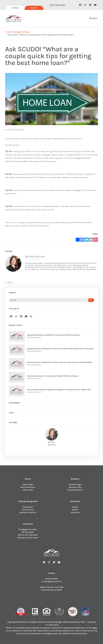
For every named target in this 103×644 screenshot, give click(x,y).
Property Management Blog (17, 32)
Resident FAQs (75, 487)
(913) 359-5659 (57, 5)
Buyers (75, 507)
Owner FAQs (28, 490)
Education (75, 512)
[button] (80, 5)
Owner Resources (28, 487)
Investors (15, 8)
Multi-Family (28, 510)
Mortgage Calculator (28, 529)
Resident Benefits (75, 490)
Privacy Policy (53, 625)
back (9, 282)
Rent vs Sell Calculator (28, 535)
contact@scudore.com (51, 582)
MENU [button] (93, 18)
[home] (13, 18)
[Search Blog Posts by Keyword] (49, 300)
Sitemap (92, 622)
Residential (28, 507)
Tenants (34, 8)
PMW (83, 622)
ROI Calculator (28, 532)
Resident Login (75, 484)
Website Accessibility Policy (75, 634)
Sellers (75, 510)
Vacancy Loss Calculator (28, 538)
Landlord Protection (28, 512)
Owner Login (28, 484)
